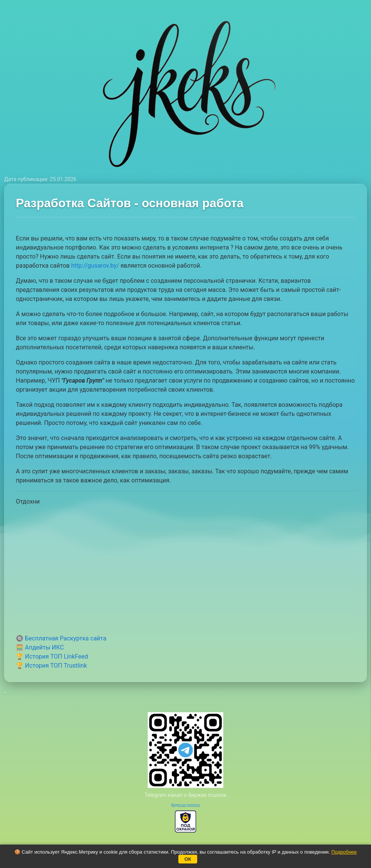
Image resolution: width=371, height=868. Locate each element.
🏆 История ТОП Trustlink (51, 666)
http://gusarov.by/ (95, 266)
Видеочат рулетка (185, 805)
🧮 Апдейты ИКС (40, 647)
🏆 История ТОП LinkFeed (52, 656)
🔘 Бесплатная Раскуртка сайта (61, 638)
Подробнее (344, 852)
